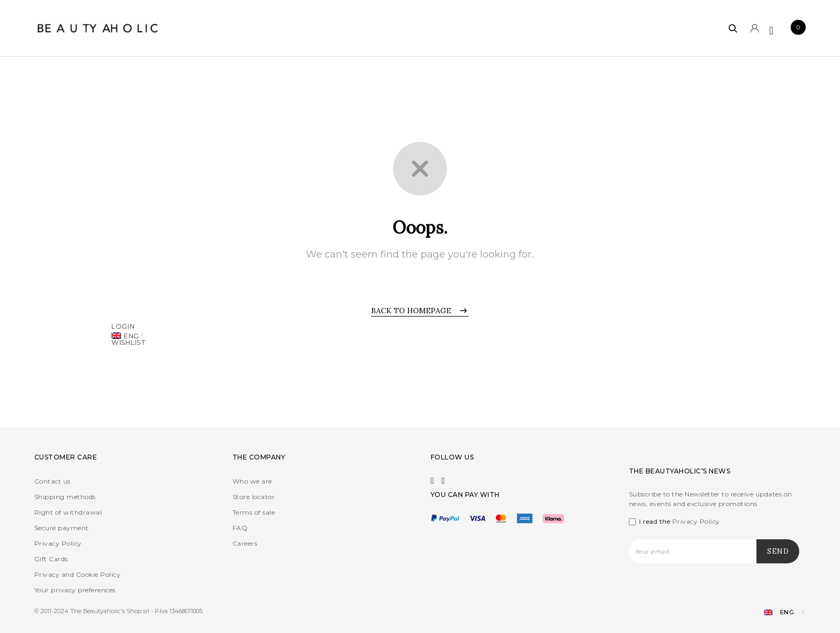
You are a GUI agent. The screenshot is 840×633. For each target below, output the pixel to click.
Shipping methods (65, 497)
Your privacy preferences (75, 590)
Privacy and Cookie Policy (77, 574)
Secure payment (62, 528)
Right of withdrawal (68, 512)
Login (123, 326)
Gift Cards (51, 559)
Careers (245, 543)
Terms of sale (254, 512)
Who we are (252, 481)
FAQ (240, 528)
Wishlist (129, 342)
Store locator (254, 497)
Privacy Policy (58, 543)
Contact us (52, 481)
